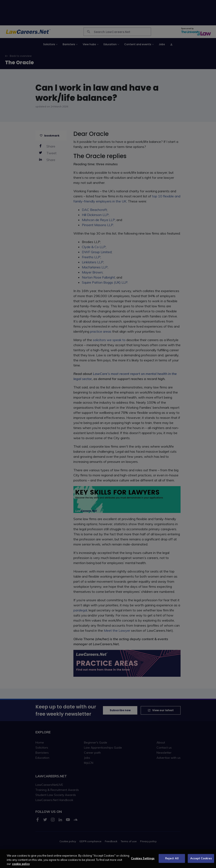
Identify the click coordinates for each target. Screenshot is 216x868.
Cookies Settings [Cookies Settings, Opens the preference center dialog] (143, 861)
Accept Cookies (201, 861)
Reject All (172, 861)
